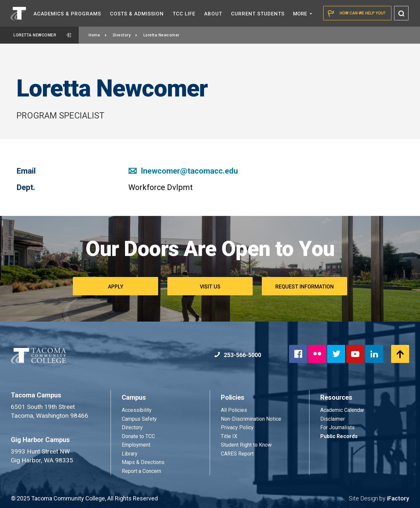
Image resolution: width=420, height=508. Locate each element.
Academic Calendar (342, 410)
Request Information (304, 287)
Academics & (67, 14)
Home (98, 35)
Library (130, 454)
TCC (184, 14)
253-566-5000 (238, 355)
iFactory (398, 498)
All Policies (235, 410)
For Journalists (337, 427)
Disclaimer (333, 419)
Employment (136, 445)
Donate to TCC (138, 436)
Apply (116, 287)
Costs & (137, 14)
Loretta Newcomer (42, 35)
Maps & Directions (143, 462)
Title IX (229, 436)
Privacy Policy (237, 427)
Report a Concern (141, 471)
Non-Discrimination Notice (251, 419)
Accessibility (137, 410)
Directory (125, 35)
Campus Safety (139, 419)
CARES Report (237, 454)
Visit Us (210, 287)
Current (258, 14)
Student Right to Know (246, 445)
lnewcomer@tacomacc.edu (183, 171)
